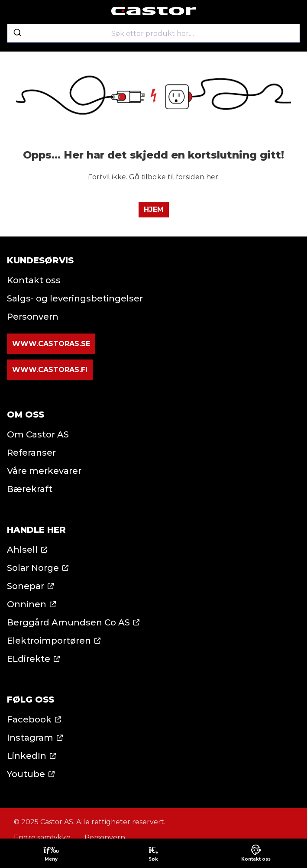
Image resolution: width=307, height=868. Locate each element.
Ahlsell (22, 550)
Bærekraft (30, 489)
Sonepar (26, 586)
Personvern (33, 317)
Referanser (31, 453)
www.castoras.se (51, 344)
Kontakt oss (34, 280)
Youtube (26, 774)
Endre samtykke (42, 837)
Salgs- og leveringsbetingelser (75, 298)
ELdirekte (29, 659)
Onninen (27, 604)
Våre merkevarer (44, 471)
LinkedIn (27, 756)
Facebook (29, 719)
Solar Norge (33, 568)
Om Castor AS (38, 434)
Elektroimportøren (49, 641)
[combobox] (153, 33)
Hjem (154, 209)
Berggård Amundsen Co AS (68, 622)
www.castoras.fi (50, 370)
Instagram (30, 738)
